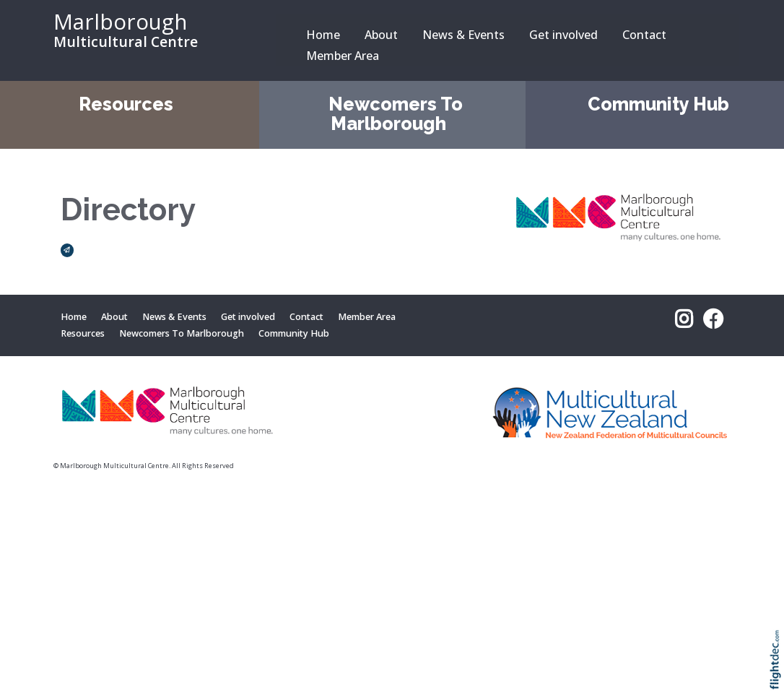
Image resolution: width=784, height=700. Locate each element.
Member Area (343, 56)
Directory (128, 210)
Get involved (563, 35)
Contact (644, 35)
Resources (126, 104)
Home (323, 35)
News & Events (463, 35)
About (381, 35)
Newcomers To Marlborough (396, 114)
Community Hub (658, 104)
